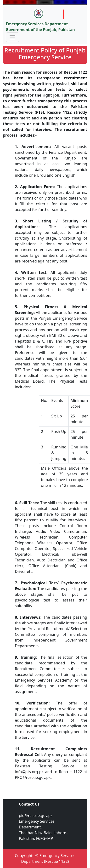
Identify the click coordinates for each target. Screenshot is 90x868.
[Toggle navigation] (12, 37)
